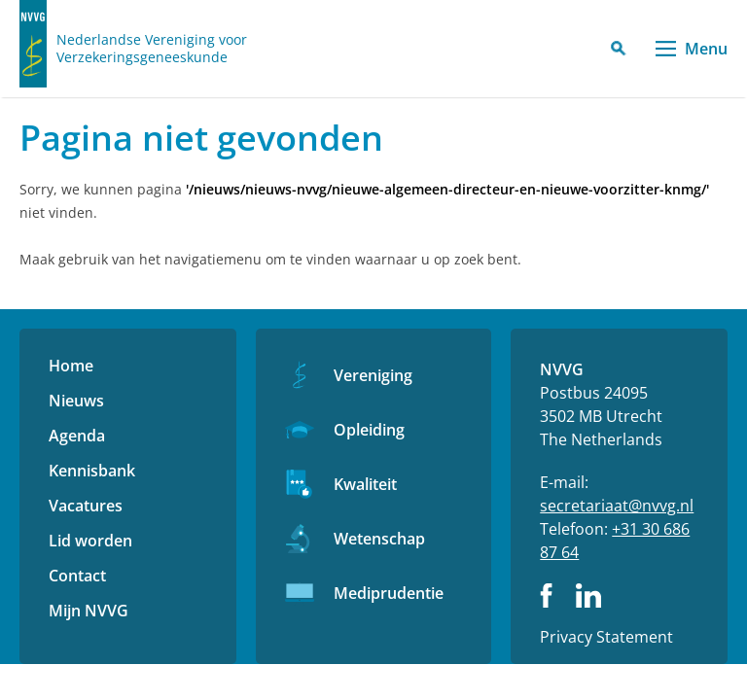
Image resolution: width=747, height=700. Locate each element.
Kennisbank (92, 471)
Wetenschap (379, 539)
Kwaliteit (365, 484)
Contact (77, 576)
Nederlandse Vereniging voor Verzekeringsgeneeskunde (152, 49)
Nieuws (76, 401)
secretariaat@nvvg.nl (617, 506)
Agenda (77, 436)
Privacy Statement (606, 637)
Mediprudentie (389, 593)
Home (71, 366)
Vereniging (373, 375)
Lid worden (90, 541)
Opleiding (369, 430)
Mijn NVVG (89, 611)
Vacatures (86, 506)
